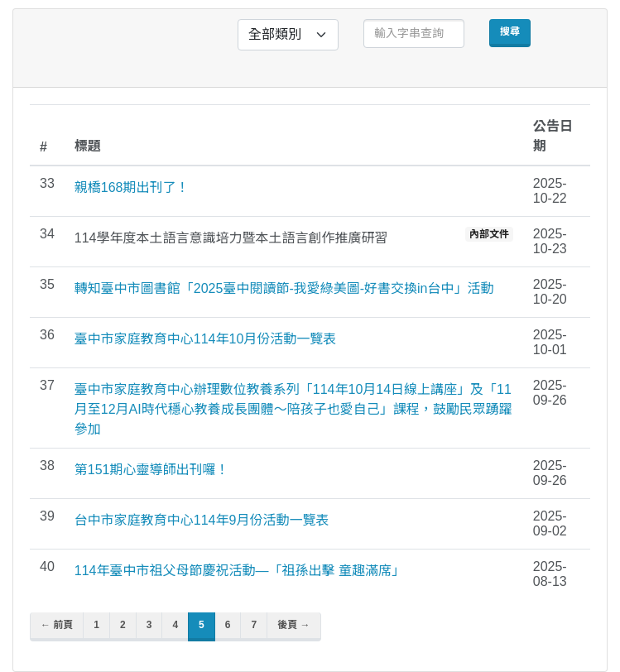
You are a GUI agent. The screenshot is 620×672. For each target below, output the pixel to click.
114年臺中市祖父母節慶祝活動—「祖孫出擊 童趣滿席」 (240, 571)
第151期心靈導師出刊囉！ (152, 470)
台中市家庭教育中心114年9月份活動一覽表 (202, 520)
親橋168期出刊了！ (132, 187)
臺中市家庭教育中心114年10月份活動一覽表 (206, 339)
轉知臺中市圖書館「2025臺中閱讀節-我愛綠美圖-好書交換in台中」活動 (284, 288)
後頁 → (293, 625)
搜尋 (510, 31)
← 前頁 (57, 625)
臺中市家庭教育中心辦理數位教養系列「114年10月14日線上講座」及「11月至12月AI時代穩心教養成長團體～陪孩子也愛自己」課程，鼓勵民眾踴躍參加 (293, 409)
